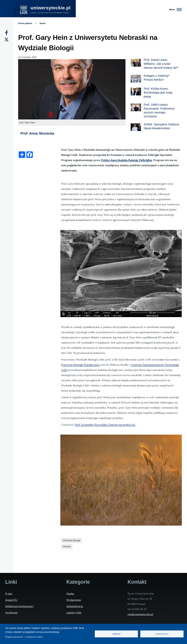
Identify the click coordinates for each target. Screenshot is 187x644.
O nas (9, 594)
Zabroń (116, 634)
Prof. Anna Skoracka (37, 133)
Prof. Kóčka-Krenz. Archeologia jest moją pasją (158, 92)
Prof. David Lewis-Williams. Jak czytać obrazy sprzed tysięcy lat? (161, 64)
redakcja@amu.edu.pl (140, 614)
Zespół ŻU (11, 600)
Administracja (75, 606)
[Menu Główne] (175, 9)
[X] (6, 40)
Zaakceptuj (162, 634)
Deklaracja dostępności (19, 606)
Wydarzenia (74, 600)
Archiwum (11, 613)
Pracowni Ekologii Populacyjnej (80, 365)
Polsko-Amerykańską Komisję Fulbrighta (126, 160)
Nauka (42, 23)
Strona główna (25, 23)
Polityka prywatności (14, 637)
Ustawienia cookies (34, 637)
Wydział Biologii (72, 540)
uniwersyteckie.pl (51, 8)
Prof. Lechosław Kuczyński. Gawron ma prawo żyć (105, 425)
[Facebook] (6, 33)
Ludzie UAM (74, 613)
